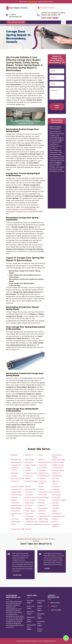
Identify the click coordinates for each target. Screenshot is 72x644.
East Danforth (57, 476)
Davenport (42, 470)
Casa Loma (43, 465)
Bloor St (41, 460)
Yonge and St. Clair (18, 529)
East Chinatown (44, 476)
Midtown (14, 497)
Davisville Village (58, 470)
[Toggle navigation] (63, 22)
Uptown (55, 519)
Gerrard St (15, 481)
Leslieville (56, 489)
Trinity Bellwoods (58, 516)
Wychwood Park (44, 524)
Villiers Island (16, 522)
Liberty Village (16, 492)
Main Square (57, 495)
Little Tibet (29, 495)
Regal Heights (16, 508)
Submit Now (57, 107)
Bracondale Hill (17, 462)
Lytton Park (43, 495)
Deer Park (15, 473)
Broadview (29, 462)
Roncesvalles (43, 508)
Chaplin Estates (58, 465)
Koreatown (56, 487)
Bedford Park (16, 460)
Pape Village (29, 503)
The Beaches (57, 514)
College (28, 468)
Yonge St (28, 529)
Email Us (54, 606)
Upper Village (43, 519)
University (15, 519)
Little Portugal (16, 495)
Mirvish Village (44, 497)
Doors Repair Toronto (35, 641)
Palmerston (15, 503)
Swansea (42, 514)
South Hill (42, 511)
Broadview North (45, 462)
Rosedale (56, 508)
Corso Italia (43, 468)
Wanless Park (43, 522)
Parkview (56, 503)
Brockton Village (58, 462)
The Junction (29, 516)
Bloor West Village (59, 460)
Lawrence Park (30, 489)
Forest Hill (42, 479)
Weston (55, 522)
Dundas (14, 476)
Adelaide (14, 455)
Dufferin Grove (44, 473)
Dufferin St (56, 473)
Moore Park (56, 497)
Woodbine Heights (32, 524)
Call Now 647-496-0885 (16, 22)
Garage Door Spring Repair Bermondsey (36, 25)
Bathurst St (29, 455)
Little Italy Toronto (45, 492)
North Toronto (30, 500)
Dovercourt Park (31, 473)
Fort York (56, 479)
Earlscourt (29, 476)
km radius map (57, 191)
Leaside (41, 489)
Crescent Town (58, 468)
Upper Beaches (30, 519)
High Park (56, 481)
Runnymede (16, 511)
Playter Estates (17, 505)
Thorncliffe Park (44, 516)
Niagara (14, 500)
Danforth (28, 470)
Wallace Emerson (31, 522)
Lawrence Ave (16, 489)
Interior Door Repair (40, 608)
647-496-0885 (50, 18)
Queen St (42, 505)
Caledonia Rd (16, 465)
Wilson (14, 524)
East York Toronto (18, 479)
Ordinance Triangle (59, 500)
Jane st (55, 484)
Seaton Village (30, 511)
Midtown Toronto (31, 497)
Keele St (28, 487)
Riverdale (28, 508)
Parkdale (42, 503)
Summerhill (29, 514)
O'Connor (42, 500)
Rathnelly (56, 505)
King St (41, 487)
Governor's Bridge (31, 481)
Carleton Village (31, 465)
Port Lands (29, 505)
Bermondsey (30, 460)
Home (8, 25)
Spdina (55, 511)
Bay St (41, 455)
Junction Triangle (17, 487)
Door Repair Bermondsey (17, 25)
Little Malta (56, 492)
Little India (29, 492)
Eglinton (28, 479)
